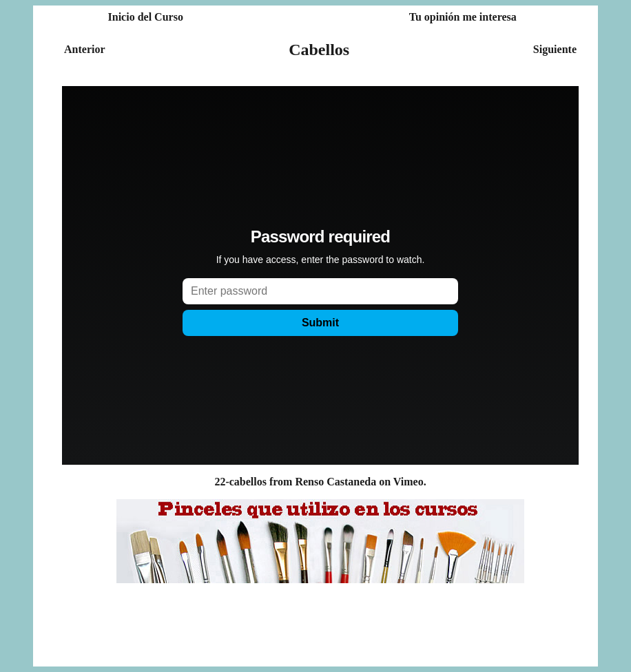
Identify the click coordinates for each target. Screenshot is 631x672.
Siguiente (555, 49)
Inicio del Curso (146, 17)
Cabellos (319, 50)
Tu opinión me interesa (463, 17)
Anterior (85, 49)
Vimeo (408, 482)
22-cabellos (240, 482)
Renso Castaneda (335, 482)
